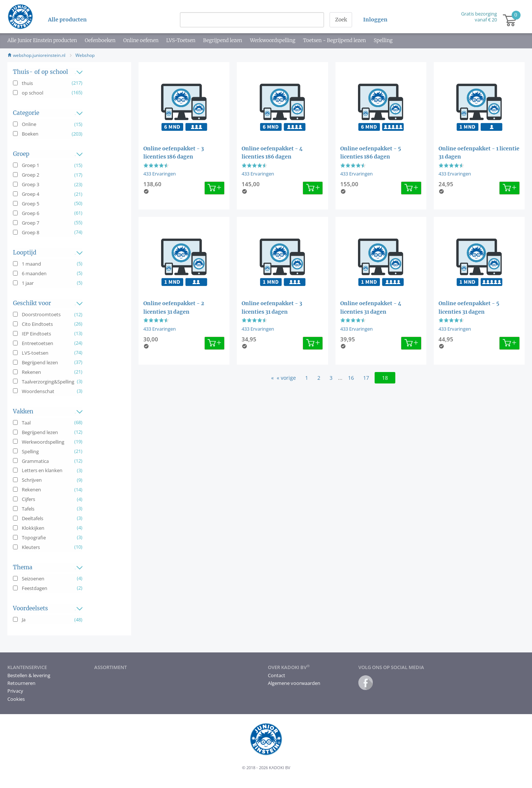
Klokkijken (33, 528)
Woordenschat (38, 391)
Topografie (34, 538)
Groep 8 (30, 232)
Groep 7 (30, 223)
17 (366, 378)
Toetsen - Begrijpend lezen (334, 40)
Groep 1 (30, 165)
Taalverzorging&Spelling (48, 382)
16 (351, 378)
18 (385, 378)
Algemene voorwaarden (294, 683)
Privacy (15, 691)
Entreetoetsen (37, 343)
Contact (277, 675)
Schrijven (32, 480)
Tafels (28, 509)
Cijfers (28, 499)
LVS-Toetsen (181, 40)
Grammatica (35, 461)
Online (29, 124)
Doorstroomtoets (41, 314)
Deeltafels (33, 518)
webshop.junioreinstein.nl (36, 55)
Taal (26, 423)
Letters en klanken (42, 470)
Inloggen (375, 20)
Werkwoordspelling (272, 40)
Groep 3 (30, 184)
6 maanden (34, 273)
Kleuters (31, 547)
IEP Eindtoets (36, 334)
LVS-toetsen (35, 353)
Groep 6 (30, 213)
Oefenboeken (100, 40)
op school (33, 93)
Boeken (30, 134)
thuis (27, 83)
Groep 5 (30, 204)
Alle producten (67, 20)
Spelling (383, 40)
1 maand (31, 264)
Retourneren (21, 683)
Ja (24, 620)
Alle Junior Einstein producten (42, 40)
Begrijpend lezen (223, 40)
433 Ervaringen (160, 174)
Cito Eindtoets (37, 324)
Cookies (16, 699)
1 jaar (28, 283)
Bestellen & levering (29, 675)
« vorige (286, 378)
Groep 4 (30, 194)
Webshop (85, 55)
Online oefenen (141, 40)
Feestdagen (35, 588)
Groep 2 (30, 175)
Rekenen (31, 372)
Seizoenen (33, 579)
